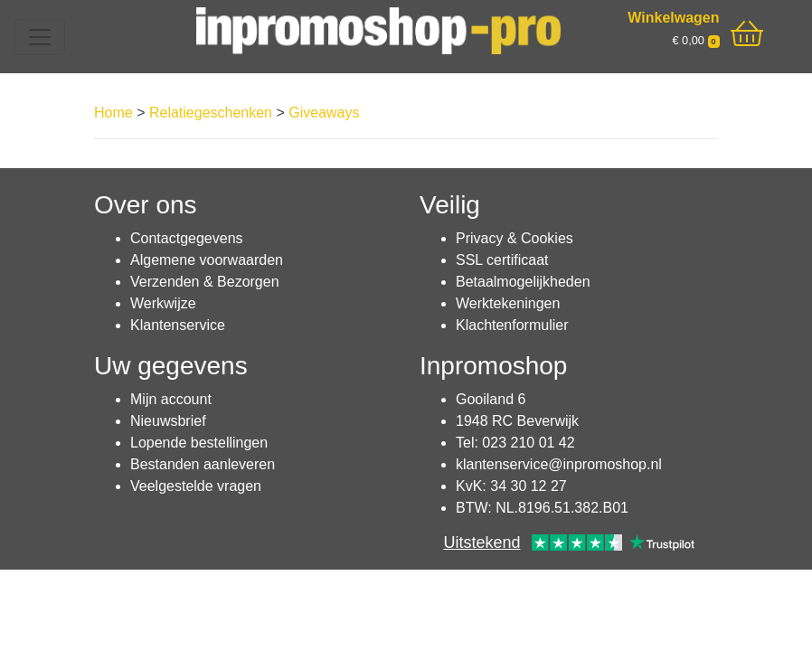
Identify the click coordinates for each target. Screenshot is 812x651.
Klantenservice (178, 325)
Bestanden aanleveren (203, 464)
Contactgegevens (187, 238)
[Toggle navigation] (40, 37)
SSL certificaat (502, 260)
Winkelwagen (673, 18)
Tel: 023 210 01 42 (515, 443)
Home (113, 113)
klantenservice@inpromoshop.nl (559, 464)
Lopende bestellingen (199, 443)
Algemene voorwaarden (207, 260)
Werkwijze (163, 303)
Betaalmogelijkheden (523, 282)
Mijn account (171, 399)
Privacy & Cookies (515, 238)
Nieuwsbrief (168, 421)
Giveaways (324, 113)
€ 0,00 (695, 40)
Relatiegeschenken (211, 113)
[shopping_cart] (747, 34)
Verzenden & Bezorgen (205, 282)
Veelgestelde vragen (196, 486)
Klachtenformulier (512, 325)
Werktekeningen (508, 303)
